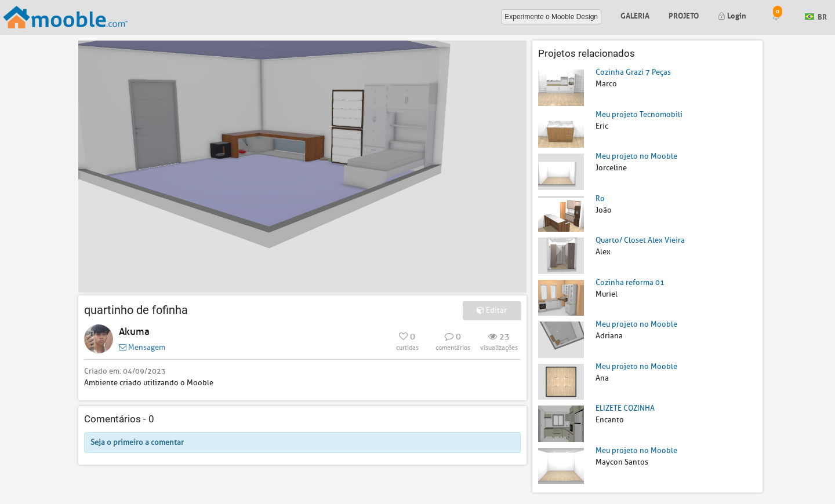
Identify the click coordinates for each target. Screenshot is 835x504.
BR (816, 16)
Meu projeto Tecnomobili (639, 114)
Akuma (134, 332)
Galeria (635, 15)
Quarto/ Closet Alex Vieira (640, 240)
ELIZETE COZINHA (625, 408)
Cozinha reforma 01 (630, 282)
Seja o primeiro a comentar (137, 442)
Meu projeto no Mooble (636, 156)
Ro (600, 198)
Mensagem (142, 347)
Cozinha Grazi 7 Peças (633, 72)
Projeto (684, 15)
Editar (492, 310)
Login (732, 15)
